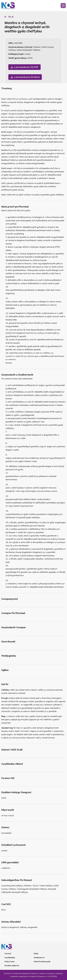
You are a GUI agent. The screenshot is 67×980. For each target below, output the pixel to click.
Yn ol (11, 17)
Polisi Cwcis (10, 961)
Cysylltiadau (10, 957)
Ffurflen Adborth (12, 965)
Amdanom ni (39, 957)
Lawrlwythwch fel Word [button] (27, 77)
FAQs (36, 953)
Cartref (8, 953)
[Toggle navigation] (63, 6)
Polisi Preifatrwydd (42, 961)
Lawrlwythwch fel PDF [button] (26, 67)
